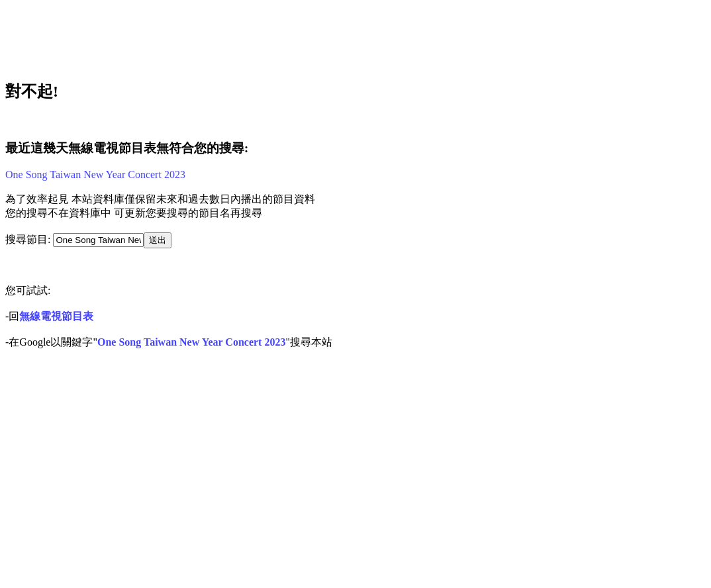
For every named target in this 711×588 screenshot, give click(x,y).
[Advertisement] (249, 35)
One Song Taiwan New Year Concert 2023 (95, 174)
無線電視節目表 (56, 316)
